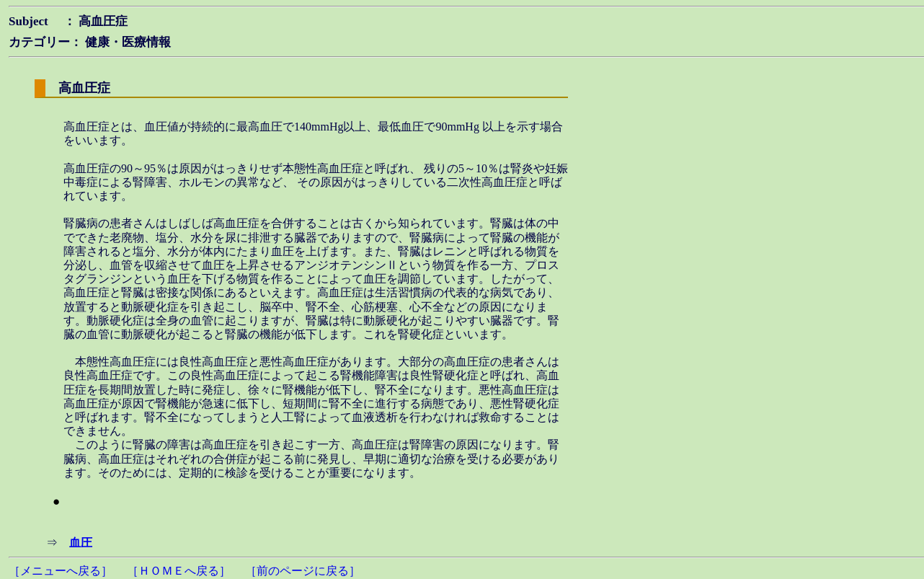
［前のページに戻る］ (303, 571)
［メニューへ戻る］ (61, 571)
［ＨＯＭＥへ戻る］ (179, 571)
